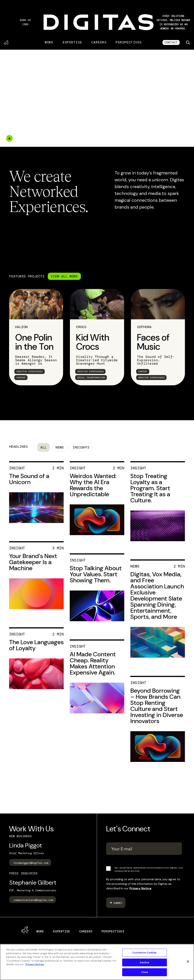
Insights (81, 447)
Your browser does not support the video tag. (97, 98)
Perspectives (129, 42)
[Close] (188, 962)
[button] (173, 22)
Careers (99, 42)
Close (145, 972)
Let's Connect (128, 829)
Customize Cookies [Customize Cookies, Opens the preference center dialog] (144, 953)
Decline (144, 962)
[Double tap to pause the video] (9, 138)
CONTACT (171, 42)
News (60, 447)
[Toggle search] (188, 42)
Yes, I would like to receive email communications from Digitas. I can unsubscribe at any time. (149, 869)
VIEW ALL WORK (64, 276)
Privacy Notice (140, 888)
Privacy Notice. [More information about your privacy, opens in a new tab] (35, 964)
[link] (36, 337)
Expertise (72, 42)
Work (49, 42)
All (43, 447)
